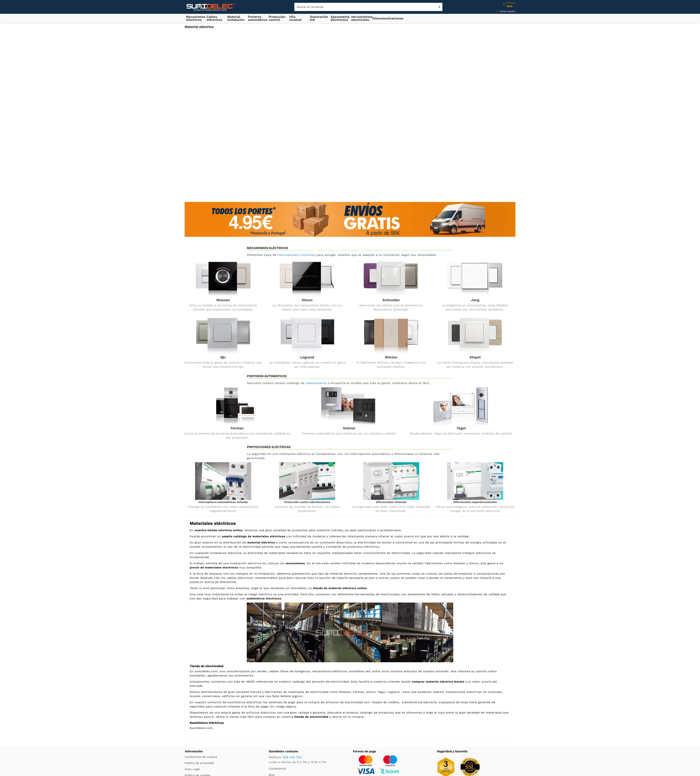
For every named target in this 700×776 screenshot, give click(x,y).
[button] (236, 18)
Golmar (349, 428)
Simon (307, 300)
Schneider (391, 300)
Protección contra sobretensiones (307, 502)
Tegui (461, 428)
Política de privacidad (199, 763)
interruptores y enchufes (297, 255)
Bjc (223, 357)
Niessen (223, 300)
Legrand (307, 357)
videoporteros (316, 383)
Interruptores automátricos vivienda (223, 502)
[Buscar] (368, 7)
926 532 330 (292, 757)
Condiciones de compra (201, 757)
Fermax (237, 428)
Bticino (391, 357)
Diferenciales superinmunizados (475, 502)
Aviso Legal (192, 769)
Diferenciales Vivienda (391, 502)
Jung (475, 300)
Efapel (475, 357)
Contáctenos (277, 769)
